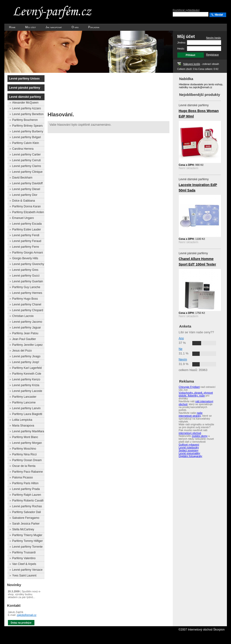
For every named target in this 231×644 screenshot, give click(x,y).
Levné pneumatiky (189, 453)
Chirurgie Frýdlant (189, 387)
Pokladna (94, 27)
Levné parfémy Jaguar (27, 328)
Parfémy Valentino (24, 558)
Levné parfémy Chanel (27, 304)
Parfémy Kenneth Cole (27, 374)
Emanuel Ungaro (23, 218)
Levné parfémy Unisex (24, 79)
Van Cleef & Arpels (24, 564)
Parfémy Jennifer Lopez (28, 345)
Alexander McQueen (25, 103)
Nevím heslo (214, 38)
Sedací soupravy (189, 450)
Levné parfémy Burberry (28, 131)
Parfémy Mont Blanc (25, 437)
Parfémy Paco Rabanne (28, 472)
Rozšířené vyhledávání (186, 10)
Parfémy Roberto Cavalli (28, 501)
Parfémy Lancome (24, 402)
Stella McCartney (23, 529)
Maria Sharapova (23, 426)
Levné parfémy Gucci (26, 276)
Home (12, 27)
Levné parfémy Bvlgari (27, 137)
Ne (181, 349)
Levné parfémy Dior (25, 195)
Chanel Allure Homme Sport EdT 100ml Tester (197, 262)
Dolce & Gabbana (24, 201)
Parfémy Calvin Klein (26, 143)
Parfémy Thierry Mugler (27, 535)
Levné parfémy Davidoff (28, 183)
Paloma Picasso (23, 477)
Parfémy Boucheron (25, 120)
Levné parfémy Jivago (26, 356)
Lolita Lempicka (22, 420)
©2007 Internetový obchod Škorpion (202, 630)
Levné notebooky (189, 447)
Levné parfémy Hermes (27, 293)
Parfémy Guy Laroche (26, 287)
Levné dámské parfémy (25, 97)
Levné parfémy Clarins (27, 166)
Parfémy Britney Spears (28, 126)
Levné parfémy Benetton (28, 114)
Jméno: (182, 43)
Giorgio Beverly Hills (25, 258)
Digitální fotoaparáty (191, 456)
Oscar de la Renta (24, 466)
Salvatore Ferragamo (26, 518)
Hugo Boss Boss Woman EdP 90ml (199, 114)
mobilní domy (200, 436)
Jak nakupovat (54, 27)
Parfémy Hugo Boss (25, 299)
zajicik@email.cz (27, 615)
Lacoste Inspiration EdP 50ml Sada (198, 188)
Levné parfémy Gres (25, 270)
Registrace (213, 55)
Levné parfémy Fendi (26, 235)
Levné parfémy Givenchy (28, 264)
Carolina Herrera (23, 149)
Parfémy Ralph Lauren (27, 495)
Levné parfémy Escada (27, 224)
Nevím (183, 359)
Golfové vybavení (189, 445)
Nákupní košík (192, 64)
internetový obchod (190, 433)
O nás (75, 27)
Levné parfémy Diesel (26, 189)
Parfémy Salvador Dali (27, 512)
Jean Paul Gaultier (24, 339)
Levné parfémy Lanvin (26, 408)
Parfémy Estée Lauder (27, 229)
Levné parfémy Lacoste (27, 391)
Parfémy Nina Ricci (25, 454)
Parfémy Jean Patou (25, 333)
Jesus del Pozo (22, 351)
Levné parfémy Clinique (27, 172)
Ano (181, 338)
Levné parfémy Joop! (26, 362)
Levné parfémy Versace (27, 570)
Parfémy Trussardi (24, 552)
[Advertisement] (71, 91)
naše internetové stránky (191, 414)
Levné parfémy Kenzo (26, 379)
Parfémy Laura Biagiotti (27, 414)
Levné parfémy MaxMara (28, 431)
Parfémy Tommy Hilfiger (28, 541)
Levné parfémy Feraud (27, 241)
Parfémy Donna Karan (27, 206)
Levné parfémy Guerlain (28, 281)
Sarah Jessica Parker (26, 524)
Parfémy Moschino (24, 449)
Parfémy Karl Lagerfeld (27, 368)
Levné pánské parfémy (25, 88)
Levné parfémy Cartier (27, 155)
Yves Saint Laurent (24, 576)
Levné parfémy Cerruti (27, 160)
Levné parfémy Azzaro (27, 108)
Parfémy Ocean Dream (27, 460)
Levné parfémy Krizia (26, 385)
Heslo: (181, 49)
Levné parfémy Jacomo (27, 322)
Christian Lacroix (23, 316)
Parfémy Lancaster (24, 397)
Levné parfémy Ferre (26, 247)
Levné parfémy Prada (26, 489)
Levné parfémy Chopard (28, 310)
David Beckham (22, 178)
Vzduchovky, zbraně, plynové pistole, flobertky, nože (196, 394)
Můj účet (30, 27)
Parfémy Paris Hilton (25, 483)
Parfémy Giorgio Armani (28, 253)
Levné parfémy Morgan (27, 443)
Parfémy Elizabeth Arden (28, 212)
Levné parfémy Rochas (27, 506)
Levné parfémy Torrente (28, 547)
